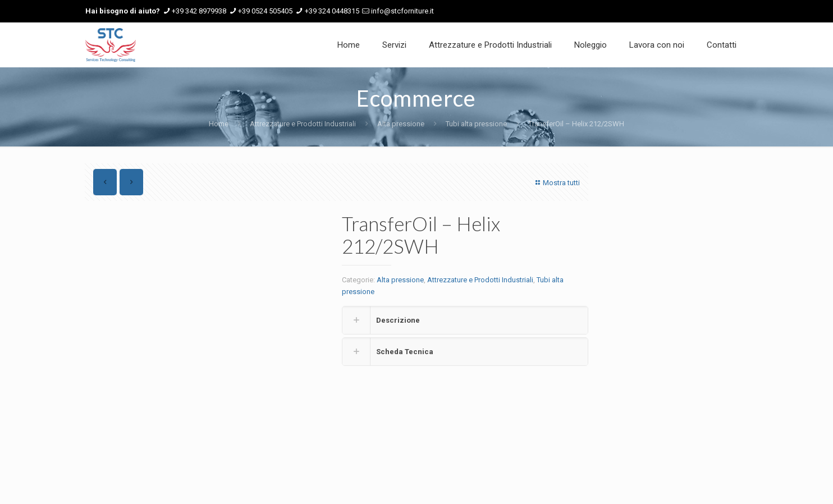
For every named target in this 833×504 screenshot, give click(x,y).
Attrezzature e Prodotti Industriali (303, 124)
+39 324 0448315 (332, 11)
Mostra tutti (556, 183)
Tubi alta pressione (476, 124)
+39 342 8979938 (199, 11)
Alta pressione (401, 124)
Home (219, 124)
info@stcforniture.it (402, 11)
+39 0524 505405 (265, 11)
